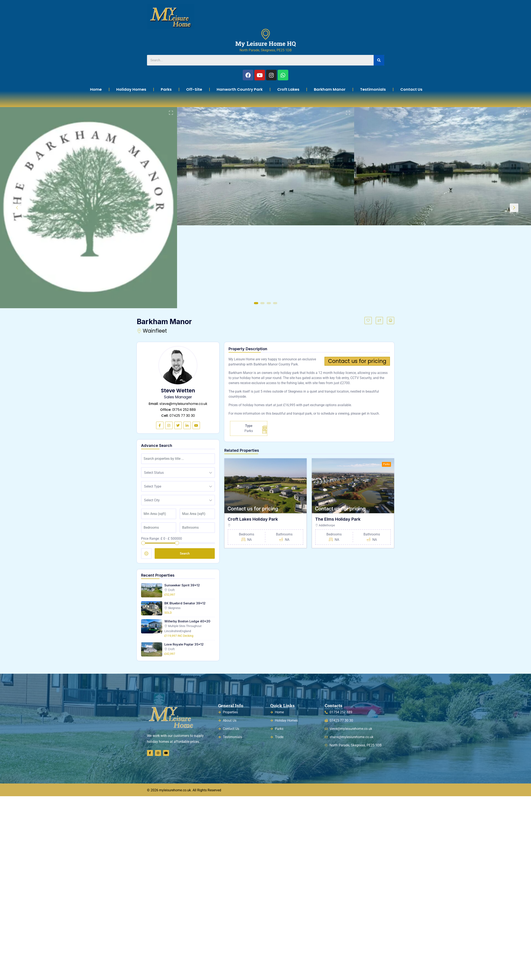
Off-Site (194, 89)
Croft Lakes (288, 89)
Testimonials (373, 89)
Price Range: (150, 539)
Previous (17, 208)
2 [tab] (262, 303)
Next (514, 208)
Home (96, 89)
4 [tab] (275, 303)
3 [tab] (269, 303)
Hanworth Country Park (240, 89)
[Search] (379, 60)
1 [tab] (256, 303)
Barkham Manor (330, 89)
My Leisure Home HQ (266, 44)
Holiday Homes (131, 89)
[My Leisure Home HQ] (266, 34)
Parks (166, 89)
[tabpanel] (89, 208)
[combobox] (178, 473)
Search (185, 553)
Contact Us (411, 89)
